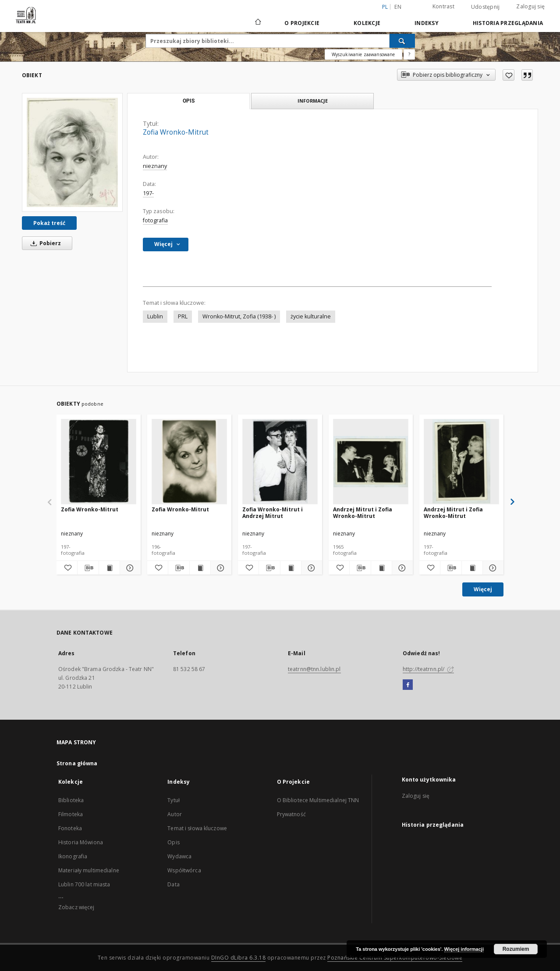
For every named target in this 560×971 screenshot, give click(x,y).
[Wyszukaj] (402, 41)
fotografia (155, 220)
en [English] (398, 7)
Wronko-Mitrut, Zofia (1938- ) (239, 316)
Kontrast (443, 6)
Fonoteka (70, 828)
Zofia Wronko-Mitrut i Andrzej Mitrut (273, 512)
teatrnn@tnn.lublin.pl (314, 669)
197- (148, 193)
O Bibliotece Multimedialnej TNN (318, 800)
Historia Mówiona (81, 842)
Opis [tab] (189, 101)
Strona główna (77, 763)
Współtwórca (184, 870)
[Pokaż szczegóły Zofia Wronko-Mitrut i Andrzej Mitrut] (310, 568)
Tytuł (174, 800)
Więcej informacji (464, 949)
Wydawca (179, 856)
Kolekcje (367, 23)
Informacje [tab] (313, 101)
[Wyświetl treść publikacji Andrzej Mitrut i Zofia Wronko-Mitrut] (381, 568)
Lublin (155, 316)
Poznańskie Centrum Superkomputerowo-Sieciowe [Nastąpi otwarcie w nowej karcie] (395, 958)
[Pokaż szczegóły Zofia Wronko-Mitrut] (129, 568)
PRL (183, 316)
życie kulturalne (311, 316)
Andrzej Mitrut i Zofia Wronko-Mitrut (363, 512)
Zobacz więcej (76, 907)
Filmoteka (71, 814)
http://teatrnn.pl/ (428, 669)
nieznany (155, 166)
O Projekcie (302, 23)
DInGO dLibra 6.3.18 (239, 958)
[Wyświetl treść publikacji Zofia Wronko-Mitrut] (109, 568)
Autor (175, 814)
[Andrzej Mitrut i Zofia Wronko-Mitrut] (371, 461)
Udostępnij (486, 7)
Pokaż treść (49, 223)
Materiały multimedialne (89, 870)
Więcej (483, 589)
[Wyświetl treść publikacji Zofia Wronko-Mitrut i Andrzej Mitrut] (291, 568)
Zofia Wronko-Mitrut (90, 509)
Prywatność (291, 814)
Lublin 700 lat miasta (84, 884)
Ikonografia (73, 856)
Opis (173, 842)
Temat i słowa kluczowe (197, 828)
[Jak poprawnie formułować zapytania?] (409, 54)
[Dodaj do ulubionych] (509, 75)
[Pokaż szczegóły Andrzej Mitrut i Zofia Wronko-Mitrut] (401, 568)
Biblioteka (71, 800)
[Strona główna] (257, 23)
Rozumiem (516, 949)
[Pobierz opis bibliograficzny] (88, 568)
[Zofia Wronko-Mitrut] (72, 152)
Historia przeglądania (508, 23)
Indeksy (427, 23)
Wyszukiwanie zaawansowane (363, 54)
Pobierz (44, 243)
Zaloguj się (530, 6)
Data (173, 884)
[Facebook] (408, 685)
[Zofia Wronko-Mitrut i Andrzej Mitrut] (280, 461)
